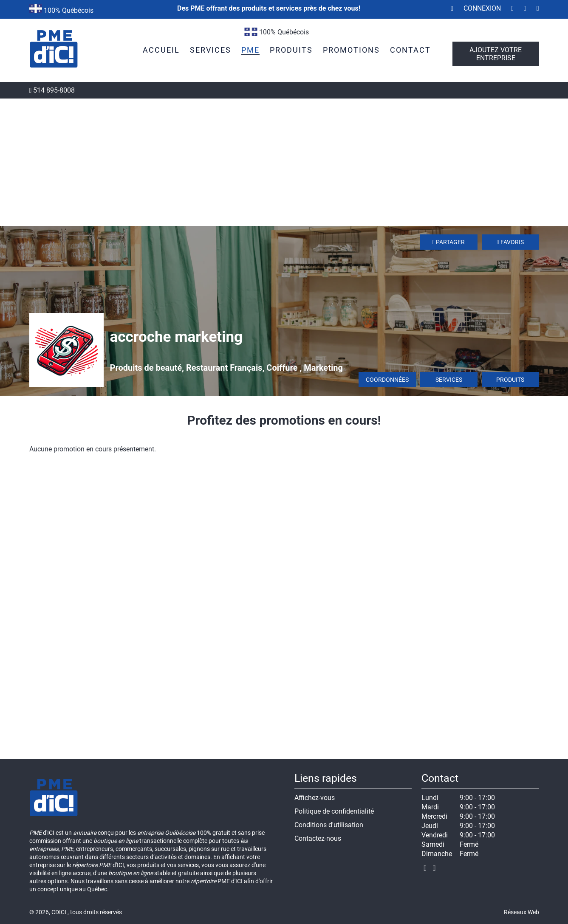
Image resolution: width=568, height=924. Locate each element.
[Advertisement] (284, 162)
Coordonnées (387, 380)
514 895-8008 (52, 90)
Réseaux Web (521, 912)
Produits (510, 380)
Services (449, 380)
